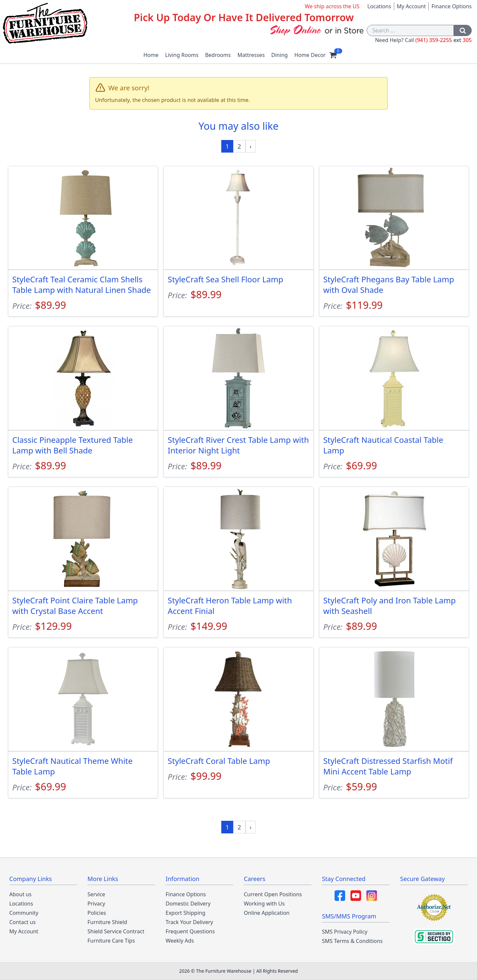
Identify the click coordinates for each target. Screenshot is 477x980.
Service (96, 894)
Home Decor (310, 55)
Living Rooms (182, 55)
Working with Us (264, 904)
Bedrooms (218, 55)
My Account (411, 6)
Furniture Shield (107, 922)
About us (20, 894)
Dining (280, 55)
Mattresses (251, 55)
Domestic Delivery (188, 904)
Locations (379, 6)
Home (151, 55)
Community (24, 913)
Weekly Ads (180, 941)
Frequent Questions (190, 931)
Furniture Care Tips (111, 941)
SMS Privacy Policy (345, 932)
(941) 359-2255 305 (444, 40)
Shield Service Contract (116, 931)
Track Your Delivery (189, 922)
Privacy (96, 904)
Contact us (23, 922)
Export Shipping (185, 913)
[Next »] (251, 146)
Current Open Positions (273, 894)
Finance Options (451, 6)
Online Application (267, 913)
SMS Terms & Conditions (352, 941)
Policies (97, 913)
